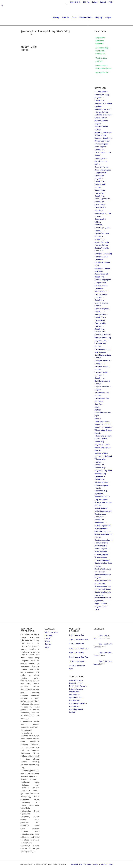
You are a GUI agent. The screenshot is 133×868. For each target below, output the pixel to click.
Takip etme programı (103, 424)
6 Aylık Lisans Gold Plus (79, 657)
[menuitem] (75, 2)
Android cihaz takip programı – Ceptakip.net (102, 98)
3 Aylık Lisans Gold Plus (79, 648)
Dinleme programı (102, 291)
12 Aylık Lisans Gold (77, 661)
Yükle (111, 2)
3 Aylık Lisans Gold (77, 644)
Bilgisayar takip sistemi (103, 132)
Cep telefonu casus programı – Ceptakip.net (102, 236)
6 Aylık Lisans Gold (77, 653)
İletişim (95, 2)
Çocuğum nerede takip (103, 254)
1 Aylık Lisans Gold (77, 635)
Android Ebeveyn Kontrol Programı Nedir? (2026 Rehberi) (78, 683)
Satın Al (103, 2)
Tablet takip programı (103, 421)
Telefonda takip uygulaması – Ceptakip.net (100, 476)
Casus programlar (102, 167)
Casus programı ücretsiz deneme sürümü (101, 161)
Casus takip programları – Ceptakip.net (100, 179)
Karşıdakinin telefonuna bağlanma (100, 41)
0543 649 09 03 (75, 2)
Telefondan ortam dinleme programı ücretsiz (101, 485)
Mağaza (98, 410)
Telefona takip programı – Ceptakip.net (100, 462)
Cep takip (98, 225)
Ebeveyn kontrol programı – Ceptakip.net (101, 297)
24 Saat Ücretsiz (101, 92)
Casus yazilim (100, 205)
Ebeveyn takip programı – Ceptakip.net (100, 326)
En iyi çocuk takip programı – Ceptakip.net (101, 375)
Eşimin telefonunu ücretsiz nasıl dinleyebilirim (76, 692)
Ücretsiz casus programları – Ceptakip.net (100, 517)
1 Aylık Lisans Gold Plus (79, 639)
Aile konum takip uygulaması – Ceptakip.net (102, 51)
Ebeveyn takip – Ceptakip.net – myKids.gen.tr (101, 317)
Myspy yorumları (102, 73)
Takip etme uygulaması (104, 427)
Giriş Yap (86, 2)
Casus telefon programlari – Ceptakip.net (100, 193)
